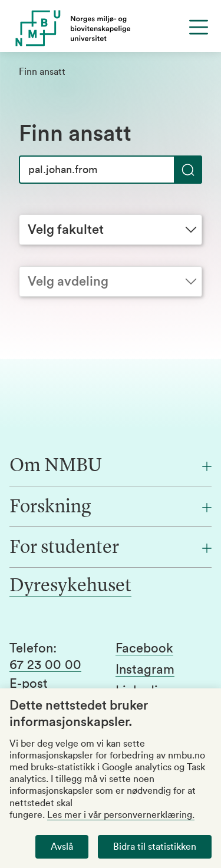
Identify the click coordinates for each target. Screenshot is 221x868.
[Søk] (111, 170)
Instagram (145, 670)
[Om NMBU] (111, 466)
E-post (29, 684)
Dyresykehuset (70, 587)
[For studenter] (111, 548)
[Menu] (199, 27)
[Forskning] (111, 508)
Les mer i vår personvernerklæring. (121, 815)
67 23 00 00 (45, 665)
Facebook (144, 648)
